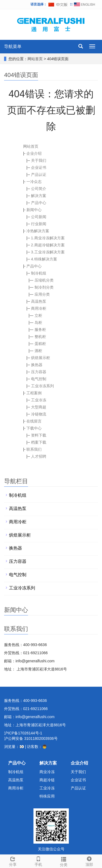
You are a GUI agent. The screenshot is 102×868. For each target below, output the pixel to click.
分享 (13, 861)
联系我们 (34, 449)
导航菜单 (13, 46)
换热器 (37, 365)
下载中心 (34, 428)
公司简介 (39, 189)
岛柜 (38, 322)
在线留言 (34, 421)
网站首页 (35, 59)
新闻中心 (34, 210)
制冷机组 (39, 273)
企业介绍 (34, 153)
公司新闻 (39, 217)
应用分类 (42, 294)
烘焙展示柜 (41, 358)
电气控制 (39, 379)
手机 (38, 861)
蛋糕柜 (40, 344)
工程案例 (34, 393)
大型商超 (39, 407)
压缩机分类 (44, 280)
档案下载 (39, 442)
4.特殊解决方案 (44, 259)
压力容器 (39, 372)
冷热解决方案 (38, 231)
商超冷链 (47, 780)
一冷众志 (34, 182)
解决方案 (39, 196)
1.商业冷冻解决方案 (48, 238)
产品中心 (39, 203)
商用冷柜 (39, 308)
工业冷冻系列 (42, 386)
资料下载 (39, 435)
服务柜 (40, 330)
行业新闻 (39, 224)
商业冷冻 (47, 772)
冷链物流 (39, 414)
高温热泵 (39, 301)
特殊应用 (47, 796)
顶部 (89, 861)
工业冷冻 (39, 400)
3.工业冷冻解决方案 (48, 252)
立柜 (38, 315)
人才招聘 (39, 456)
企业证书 (39, 167)
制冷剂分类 (44, 287)
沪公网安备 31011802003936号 (31, 738)
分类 (64, 861)
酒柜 (38, 351)
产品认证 (39, 175)
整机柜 (40, 337)
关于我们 (39, 160)
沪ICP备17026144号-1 (23, 733)
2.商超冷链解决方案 (48, 245)
